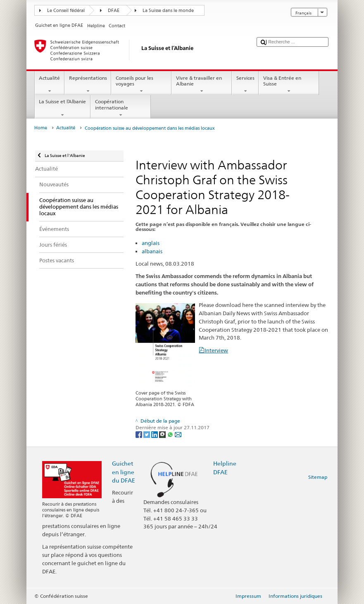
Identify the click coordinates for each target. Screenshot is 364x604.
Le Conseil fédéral (66, 11)
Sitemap (318, 477)
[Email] (178, 434)
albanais (152, 251)
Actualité (50, 85)
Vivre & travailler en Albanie (202, 85)
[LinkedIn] (155, 434)
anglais (151, 243)
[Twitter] (147, 434)
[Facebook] (139, 434)
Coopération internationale (121, 108)
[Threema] (163, 434)
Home (41, 128)
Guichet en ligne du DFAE (124, 472)
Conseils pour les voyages (141, 85)
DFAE (114, 11)
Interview (216, 350)
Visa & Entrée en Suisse (289, 85)
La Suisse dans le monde (168, 11)
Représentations (88, 85)
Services (245, 85)
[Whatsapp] (171, 434)
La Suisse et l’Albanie (63, 108)
